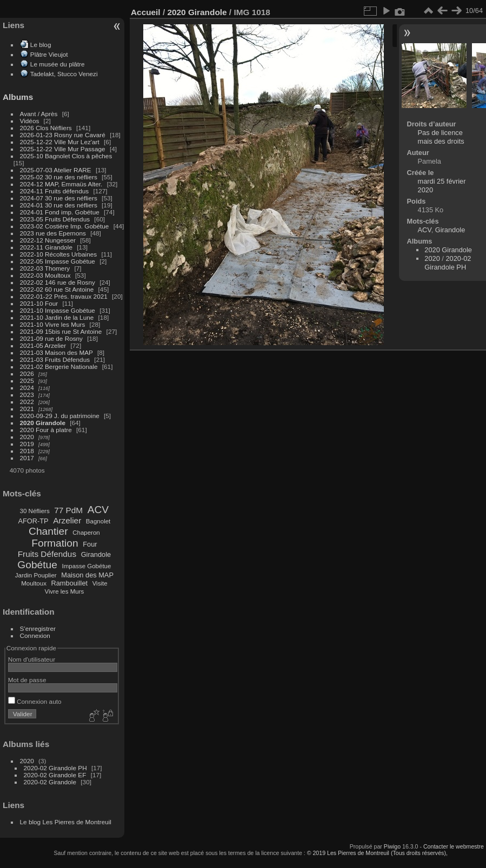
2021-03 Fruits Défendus (55, 359)
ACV (98, 510)
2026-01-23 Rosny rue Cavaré (63, 135)
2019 (27, 444)
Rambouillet (70, 583)
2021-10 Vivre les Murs (53, 324)
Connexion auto (35, 701)
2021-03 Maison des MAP (56, 352)
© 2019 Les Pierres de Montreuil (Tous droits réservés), (377, 853)
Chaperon (86, 533)
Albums (18, 97)
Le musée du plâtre (58, 64)
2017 (27, 458)
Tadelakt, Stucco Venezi (64, 74)
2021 (27, 409)
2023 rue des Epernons (53, 233)
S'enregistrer (38, 628)
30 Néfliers (35, 511)
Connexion (35, 635)
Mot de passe (27, 680)
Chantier (48, 531)
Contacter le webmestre (454, 846)
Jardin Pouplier (36, 575)
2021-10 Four (39, 303)
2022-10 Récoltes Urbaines (59, 254)
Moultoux (34, 583)
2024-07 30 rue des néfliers (59, 198)
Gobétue (37, 565)
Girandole (96, 554)
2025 (27, 381)
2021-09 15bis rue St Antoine (61, 331)
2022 (27, 402)
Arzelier (67, 520)
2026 (27, 374)
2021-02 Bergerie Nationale (59, 366)
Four (90, 544)
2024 (27, 388)
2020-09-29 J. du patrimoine (60, 416)
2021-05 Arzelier (43, 345)
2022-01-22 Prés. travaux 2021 (64, 296)
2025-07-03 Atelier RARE (56, 170)
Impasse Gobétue (87, 566)
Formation (55, 543)
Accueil (146, 12)
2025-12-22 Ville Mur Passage (63, 149)
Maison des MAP (87, 575)
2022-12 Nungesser (48, 240)
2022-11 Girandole (46, 247)
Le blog (41, 45)
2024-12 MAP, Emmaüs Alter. (61, 184)
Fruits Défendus (47, 554)
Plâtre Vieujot (49, 54)
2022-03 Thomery (45, 268)
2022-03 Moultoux (45, 275)
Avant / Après (39, 114)
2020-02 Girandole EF (55, 775)
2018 (27, 451)
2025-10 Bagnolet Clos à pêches (66, 156)
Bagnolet (98, 521)
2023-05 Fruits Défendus (55, 219)
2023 (27, 395)
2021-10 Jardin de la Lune (57, 317)
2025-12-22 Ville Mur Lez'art (60, 142)
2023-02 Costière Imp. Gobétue (65, 226)
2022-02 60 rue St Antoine (57, 289)
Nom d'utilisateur (32, 659)
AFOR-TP (33, 521)
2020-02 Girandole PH (55, 768)
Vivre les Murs (65, 591)
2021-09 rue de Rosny (51, 338)
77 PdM (68, 510)
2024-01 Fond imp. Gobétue (60, 212)
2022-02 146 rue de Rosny (58, 282)
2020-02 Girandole (50, 782)
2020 (27, 437)
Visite (100, 583)
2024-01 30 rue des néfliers (60, 205)
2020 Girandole (43, 423)
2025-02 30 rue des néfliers (59, 177)
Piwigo (392, 846)
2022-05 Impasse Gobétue (58, 261)
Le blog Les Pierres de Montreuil (66, 822)
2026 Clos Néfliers (46, 128)
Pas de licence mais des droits (441, 137)
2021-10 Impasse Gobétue (58, 310)
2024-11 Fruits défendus (55, 191)
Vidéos (30, 121)
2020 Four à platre (46, 430)
